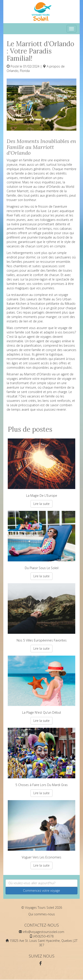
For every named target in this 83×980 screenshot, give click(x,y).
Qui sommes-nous (42, 914)
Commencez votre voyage (41, 891)
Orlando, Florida (18, 71)
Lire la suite (41, 504)
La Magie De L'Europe (41, 468)
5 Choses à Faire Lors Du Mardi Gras (41, 757)
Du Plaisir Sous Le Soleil (41, 540)
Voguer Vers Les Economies (41, 830)
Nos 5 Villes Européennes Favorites (41, 613)
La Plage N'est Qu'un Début (41, 685)
